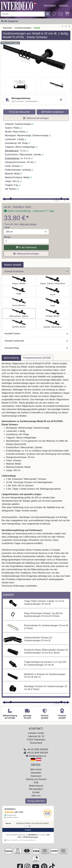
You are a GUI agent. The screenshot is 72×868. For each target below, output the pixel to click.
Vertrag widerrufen (36, 801)
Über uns (36, 796)
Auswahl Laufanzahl (36, 341)
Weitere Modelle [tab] (13, 265)
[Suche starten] (48, 14)
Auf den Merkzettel (19, 112)
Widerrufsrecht (36, 786)
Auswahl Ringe (36, 348)
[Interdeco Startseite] (17, 6)
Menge (7, 237)
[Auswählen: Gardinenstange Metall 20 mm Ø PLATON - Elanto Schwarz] (19, 313)
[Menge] (26, 241)
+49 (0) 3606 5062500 (37, 749)
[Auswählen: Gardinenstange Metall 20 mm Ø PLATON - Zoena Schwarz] (53, 324)
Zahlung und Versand (36, 779)
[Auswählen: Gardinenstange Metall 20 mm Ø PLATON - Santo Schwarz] (19, 281)
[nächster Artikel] (69, 26)
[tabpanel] (36, 476)
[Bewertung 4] (30, 826)
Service (64, 6)
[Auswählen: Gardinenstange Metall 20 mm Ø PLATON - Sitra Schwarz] (53, 292)
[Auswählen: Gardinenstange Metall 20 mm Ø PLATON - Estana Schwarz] (53, 281)
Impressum (36, 776)
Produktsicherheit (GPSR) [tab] (37, 358)
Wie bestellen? (36, 789)
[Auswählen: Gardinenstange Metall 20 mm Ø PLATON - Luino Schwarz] (53, 303)
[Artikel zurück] (62, 26)
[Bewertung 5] (31, 826)
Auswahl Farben (36, 334)
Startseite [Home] (7, 28)
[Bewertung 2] (27, 826)
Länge (7, 227)
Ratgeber (50, 6)
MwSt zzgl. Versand (28, 224)
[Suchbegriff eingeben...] (23, 14)
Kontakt (36, 792)
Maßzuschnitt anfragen (36, 118)
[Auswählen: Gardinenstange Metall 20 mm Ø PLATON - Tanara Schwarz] (19, 303)
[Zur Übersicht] (66, 26)
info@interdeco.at (37, 756)
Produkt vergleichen (53, 112)
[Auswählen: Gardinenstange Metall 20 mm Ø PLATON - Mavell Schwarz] (19, 324)
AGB (36, 783)
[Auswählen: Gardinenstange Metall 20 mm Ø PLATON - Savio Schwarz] (19, 292)
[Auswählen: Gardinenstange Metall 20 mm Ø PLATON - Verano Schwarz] (53, 313)
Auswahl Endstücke (36, 271)
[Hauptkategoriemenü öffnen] (10, 21)
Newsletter (36, 773)
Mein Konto (36, 769)
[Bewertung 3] (28, 826)
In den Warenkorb (26, 247)
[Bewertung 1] (25, 826)
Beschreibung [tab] (11, 358)
